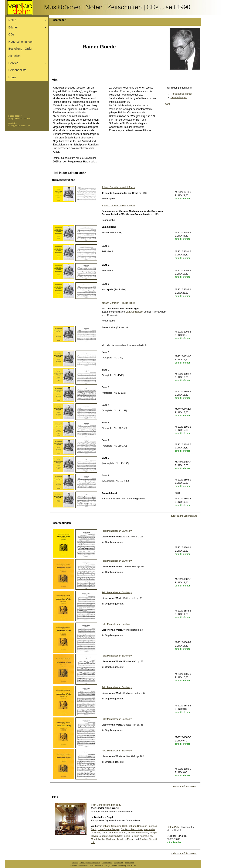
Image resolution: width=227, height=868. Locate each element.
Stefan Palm (173, 827)
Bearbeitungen (179, 97)
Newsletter (130, 863)
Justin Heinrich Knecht (135, 836)
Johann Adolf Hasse (138, 833)
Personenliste (18, 70)
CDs (11, 34)
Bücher (13, 27)
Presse (75, 863)
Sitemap (83, 863)
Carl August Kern (134, 312)
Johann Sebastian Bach (115, 826)
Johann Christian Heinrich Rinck (118, 187)
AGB (98, 863)
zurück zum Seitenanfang (184, 516)
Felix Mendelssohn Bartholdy (117, 531)
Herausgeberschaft (181, 94)
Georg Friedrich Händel (114, 833)
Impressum (119, 863)
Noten (12, 20)
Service (13, 63)
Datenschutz (107, 863)
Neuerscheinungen (21, 42)
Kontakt (92, 863)
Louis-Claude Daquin (109, 829)
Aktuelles (15, 56)
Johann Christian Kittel (111, 836)
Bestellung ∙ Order (21, 49)
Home (12, 77)
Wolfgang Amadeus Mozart (120, 839)
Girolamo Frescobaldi (132, 829)
